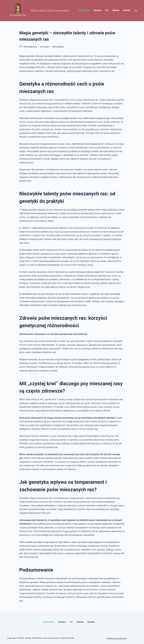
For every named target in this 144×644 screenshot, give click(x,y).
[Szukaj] (136, 11)
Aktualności (84, 10)
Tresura (116, 10)
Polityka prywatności (117, 639)
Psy (107, 10)
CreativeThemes (66, 638)
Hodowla (98, 10)
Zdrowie (126, 10)
